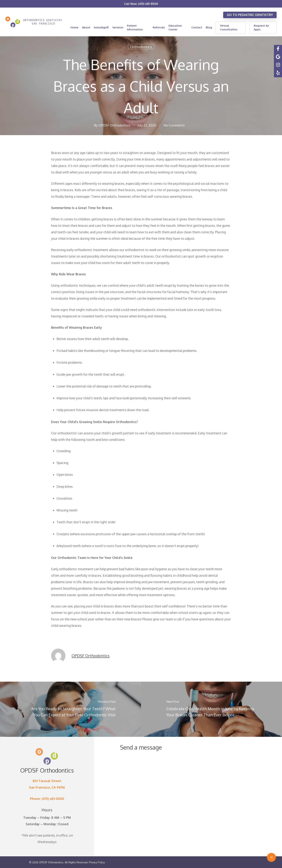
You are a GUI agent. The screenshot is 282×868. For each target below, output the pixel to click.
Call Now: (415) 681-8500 (141, 4)
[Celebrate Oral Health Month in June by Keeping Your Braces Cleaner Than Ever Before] (211, 709)
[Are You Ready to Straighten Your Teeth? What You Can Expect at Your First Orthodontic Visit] (70, 709)
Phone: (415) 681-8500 (47, 799)
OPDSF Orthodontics (114, 125)
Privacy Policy (97, 862)
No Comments (174, 125)
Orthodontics (141, 47)
